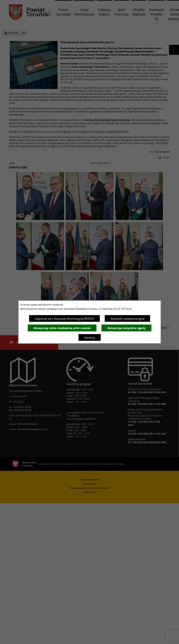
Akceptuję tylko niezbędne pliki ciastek (62, 328)
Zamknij (90, 338)
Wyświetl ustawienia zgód (127, 319)
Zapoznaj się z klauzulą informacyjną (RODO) (64, 319)
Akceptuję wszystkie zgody (126, 328)
